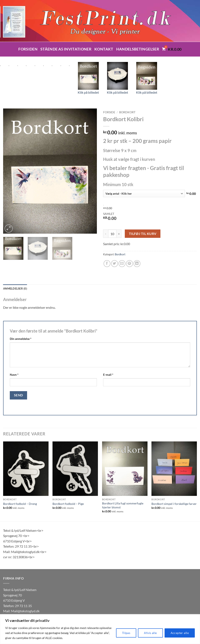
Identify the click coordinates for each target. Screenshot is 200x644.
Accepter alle (180, 633)
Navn (14, 375)
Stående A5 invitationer (66, 49)
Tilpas (126, 633)
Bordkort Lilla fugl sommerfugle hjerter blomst (123, 505)
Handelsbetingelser (138, 49)
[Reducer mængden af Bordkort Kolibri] (106, 234)
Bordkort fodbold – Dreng (20, 504)
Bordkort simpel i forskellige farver (174, 504)
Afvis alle (150, 633)
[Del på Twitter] (114, 264)
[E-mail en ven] (122, 264)
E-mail (108, 375)
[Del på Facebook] (107, 264)
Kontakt (104, 49)
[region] (100, 629)
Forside (109, 112)
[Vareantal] (112, 234)
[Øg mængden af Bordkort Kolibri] (119, 234)
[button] (9, 229)
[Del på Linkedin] (137, 264)
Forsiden (28, 49)
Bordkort (127, 112)
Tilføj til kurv (143, 234)
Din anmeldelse (21, 339)
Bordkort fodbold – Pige (68, 504)
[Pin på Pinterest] (129, 264)
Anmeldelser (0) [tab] (15, 289)
